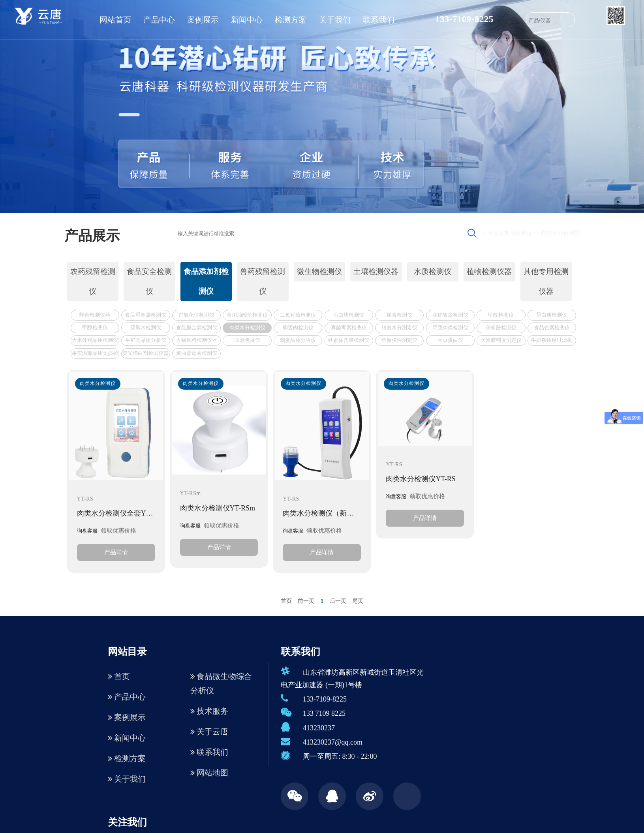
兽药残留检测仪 (263, 281)
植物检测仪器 (489, 271)
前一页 (306, 601)
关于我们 (335, 20)
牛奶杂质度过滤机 (552, 340)
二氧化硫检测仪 (298, 315)
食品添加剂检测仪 (510, 233)
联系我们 (379, 20)
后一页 (338, 601)
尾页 (358, 601)
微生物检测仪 (319, 271)
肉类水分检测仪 (560, 233)
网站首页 (115, 20)
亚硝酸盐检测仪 (450, 315)
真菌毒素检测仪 (349, 327)
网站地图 (209, 773)
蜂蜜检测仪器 (95, 315)
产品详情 (116, 552)
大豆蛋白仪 (450, 340)
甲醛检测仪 (501, 315)
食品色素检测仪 (552, 327)
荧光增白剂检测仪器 (146, 353)
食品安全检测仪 (149, 281)
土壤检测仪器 (376, 271)
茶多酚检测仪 (501, 327)
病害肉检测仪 (298, 327)
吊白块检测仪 (349, 315)
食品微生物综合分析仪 (221, 683)
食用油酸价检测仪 (247, 315)
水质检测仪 (433, 271)
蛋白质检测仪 (552, 315)
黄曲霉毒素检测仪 (197, 353)
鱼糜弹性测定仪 (399, 340)
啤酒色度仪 (247, 340)
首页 (286, 601)
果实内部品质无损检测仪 (95, 354)
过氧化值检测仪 (196, 315)
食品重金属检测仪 (146, 315)
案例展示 (203, 20)
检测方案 (291, 20)
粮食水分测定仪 (399, 327)
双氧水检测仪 (146, 327)
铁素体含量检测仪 (349, 340)
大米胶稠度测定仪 (501, 340)
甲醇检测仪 (95, 327)
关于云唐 (209, 732)
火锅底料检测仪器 (197, 340)
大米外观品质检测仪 (95, 340)
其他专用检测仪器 (546, 281)
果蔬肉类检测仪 (450, 327)
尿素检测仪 (399, 315)
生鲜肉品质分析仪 (146, 340)
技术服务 (209, 711)
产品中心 (159, 20)
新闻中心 (247, 20)
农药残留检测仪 (93, 281)
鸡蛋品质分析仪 (298, 340)
